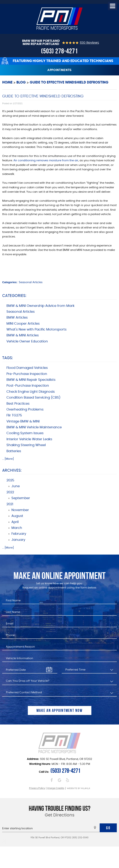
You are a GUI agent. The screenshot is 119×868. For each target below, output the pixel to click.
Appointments (59, 70)
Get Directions (60, 815)
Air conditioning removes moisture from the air (46, 160)
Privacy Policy (37, 788)
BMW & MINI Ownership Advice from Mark (40, 306)
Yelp (68, 780)
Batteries (14, 451)
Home (7, 82)
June (16, 486)
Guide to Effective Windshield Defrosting (69, 82)
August (17, 516)
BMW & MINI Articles (23, 335)
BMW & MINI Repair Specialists (31, 380)
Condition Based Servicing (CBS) (33, 398)
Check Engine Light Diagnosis (31, 392)
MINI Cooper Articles (23, 324)
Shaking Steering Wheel (26, 445)
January (18, 540)
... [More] (8, 459)
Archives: (12, 470)
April (15, 522)
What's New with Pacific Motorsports (36, 330)
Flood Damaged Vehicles (27, 368)
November (20, 510)
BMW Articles (17, 318)
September (21, 498)
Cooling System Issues (25, 433)
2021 (10, 504)
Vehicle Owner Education (27, 342)
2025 (10, 480)
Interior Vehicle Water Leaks (29, 439)
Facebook (52, 780)
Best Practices (18, 404)
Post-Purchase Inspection (28, 386)
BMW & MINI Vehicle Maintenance (34, 427)
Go (108, 828)
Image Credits (56, 788)
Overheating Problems (25, 410)
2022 (10, 492)
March (17, 528)
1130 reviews (89, 43)
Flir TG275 (14, 415)
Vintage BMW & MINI (23, 422)
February (19, 534)
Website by (78, 788)
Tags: (7, 358)
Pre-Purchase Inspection (27, 374)
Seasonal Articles (31, 282)
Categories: (14, 296)
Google (60, 780)
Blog (21, 82)
